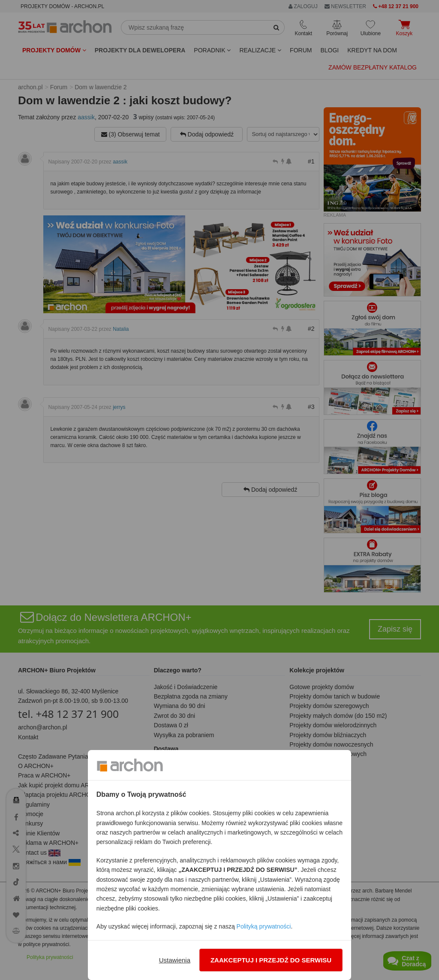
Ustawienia (175, 960)
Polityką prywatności (264, 926)
